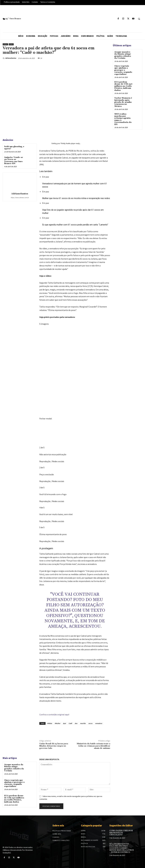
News (11, 44)
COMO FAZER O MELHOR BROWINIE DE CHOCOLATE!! (121, 833)
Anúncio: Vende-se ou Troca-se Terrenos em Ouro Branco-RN (14, 160)
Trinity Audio (66, 144)
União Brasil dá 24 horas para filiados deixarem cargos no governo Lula (54, 746)
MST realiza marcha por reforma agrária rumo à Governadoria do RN (123, 119)
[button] (139, 19)
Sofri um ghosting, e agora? (14, 148)
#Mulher (57, 723)
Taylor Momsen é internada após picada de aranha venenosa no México (123, 102)
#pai (64, 723)
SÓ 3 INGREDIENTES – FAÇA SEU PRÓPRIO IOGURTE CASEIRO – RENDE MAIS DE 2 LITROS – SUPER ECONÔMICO (122, 848)
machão (83, 723)
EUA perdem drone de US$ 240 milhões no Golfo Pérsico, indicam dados (14, 799)
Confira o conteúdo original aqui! (54, 714)
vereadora (99, 723)
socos (90, 723)
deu (76, 723)
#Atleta (50, 723)
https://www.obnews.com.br (20, 198)
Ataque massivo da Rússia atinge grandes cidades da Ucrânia (14, 768)
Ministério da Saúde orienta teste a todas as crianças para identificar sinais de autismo (93, 746)
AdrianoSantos (11, 58)
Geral (5, 44)
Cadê (70, 723)
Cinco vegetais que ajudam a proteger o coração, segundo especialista (14, 783)
